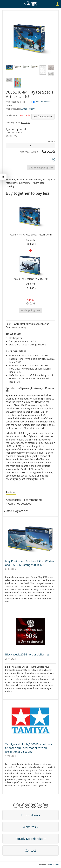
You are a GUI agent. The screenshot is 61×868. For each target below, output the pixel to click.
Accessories (13, 500)
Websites (30, 827)
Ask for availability (43, 116)
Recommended (32, 500)
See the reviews (43, 102)
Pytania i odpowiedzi (19, 503)
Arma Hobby (28, 109)
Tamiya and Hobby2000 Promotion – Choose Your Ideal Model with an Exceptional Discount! (29, 748)
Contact (30, 850)
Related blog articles (16, 511)
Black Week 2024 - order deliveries (27, 654)
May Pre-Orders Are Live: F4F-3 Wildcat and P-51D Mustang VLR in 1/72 (30, 563)
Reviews (11, 492)
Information (30, 815)
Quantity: (50, 141)
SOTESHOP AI (55, 865)
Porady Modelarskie (31, 839)
